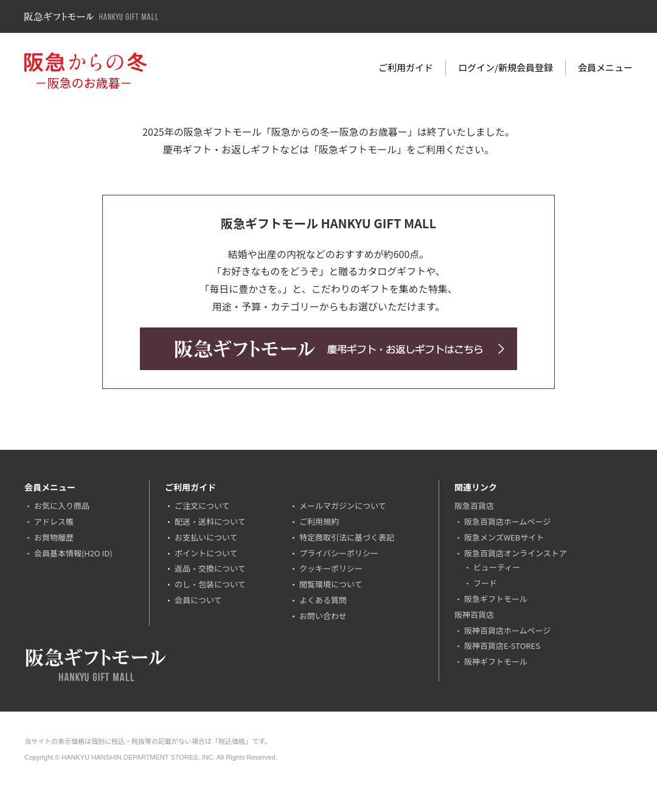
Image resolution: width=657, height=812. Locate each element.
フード (485, 583)
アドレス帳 (54, 521)
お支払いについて (206, 537)
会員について (198, 600)
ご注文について (202, 506)
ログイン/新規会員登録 (506, 67)
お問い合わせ (323, 616)
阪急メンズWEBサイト (504, 537)
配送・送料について (210, 521)
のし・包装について (210, 584)
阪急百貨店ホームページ (507, 521)
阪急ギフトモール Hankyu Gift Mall (91, 17)
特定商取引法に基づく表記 (347, 537)
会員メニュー (605, 67)
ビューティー (497, 567)
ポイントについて (206, 553)
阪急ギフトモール (496, 599)
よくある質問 (323, 600)
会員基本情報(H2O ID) (73, 553)
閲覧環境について (331, 584)
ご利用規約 (319, 521)
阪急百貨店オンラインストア (516, 553)
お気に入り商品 (62, 506)
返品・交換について (210, 568)
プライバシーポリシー (339, 553)
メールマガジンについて (343, 506)
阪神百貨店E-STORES (502, 646)
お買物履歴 (54, 537)
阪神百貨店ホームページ (507, 630)
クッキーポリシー (331, 568)
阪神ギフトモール (496, 661)
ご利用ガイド (406, 67)
